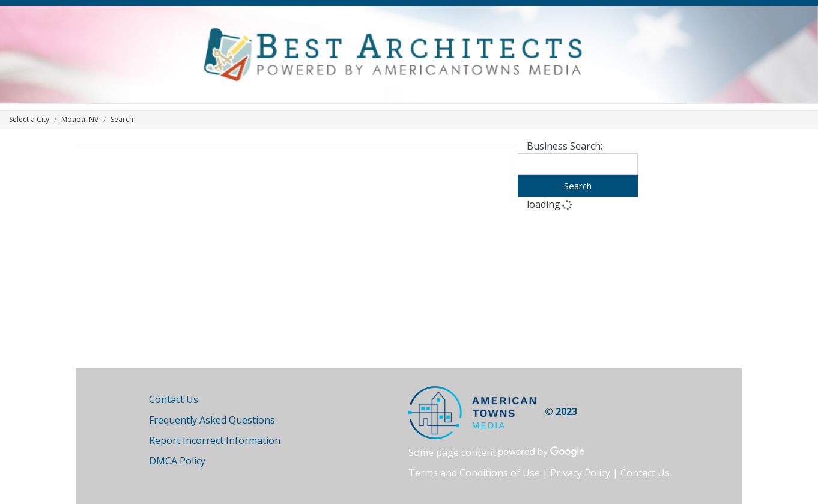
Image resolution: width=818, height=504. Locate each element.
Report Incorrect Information (215, 440)
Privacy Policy (580, 473)
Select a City (29, 119)
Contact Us (174, 399)
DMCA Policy (177, 461)
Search (578, 186)
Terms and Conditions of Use (474, 473)
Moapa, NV (80, 119)
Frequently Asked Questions (212, 420)
